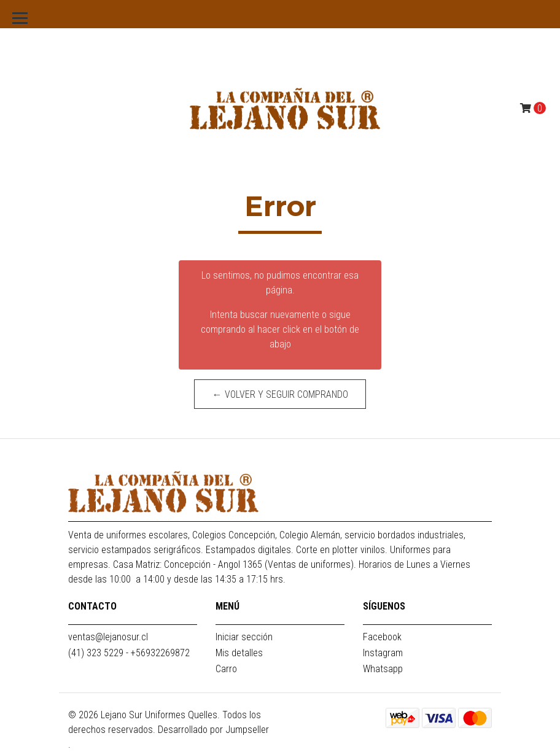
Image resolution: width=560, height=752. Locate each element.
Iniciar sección (244, 637)
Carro (226, 669)
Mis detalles (239, 653)
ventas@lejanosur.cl (108, 637)
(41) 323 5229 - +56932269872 (129, 653)
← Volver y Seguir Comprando (280, 394)
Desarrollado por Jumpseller (213, 730)
